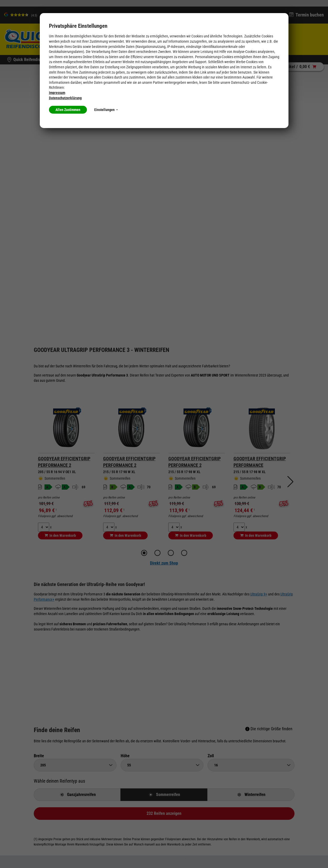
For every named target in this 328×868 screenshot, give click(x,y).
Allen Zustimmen (68, 110)
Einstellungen (106, 110)
